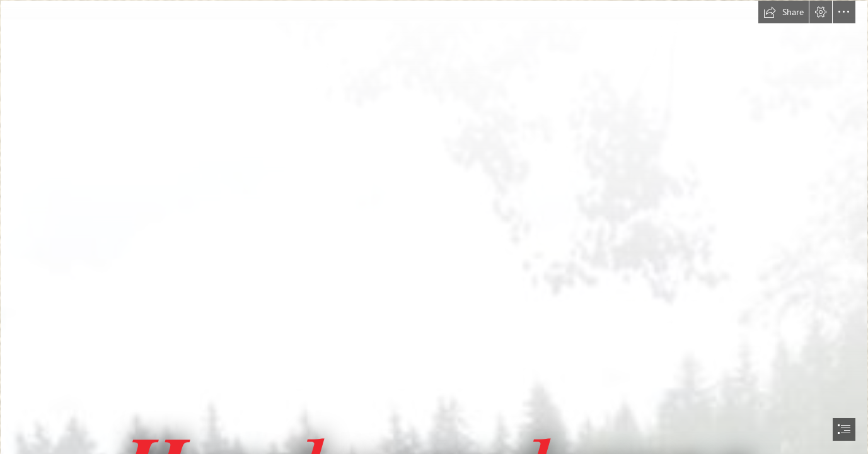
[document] (434, 227)
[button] (784, 12)
